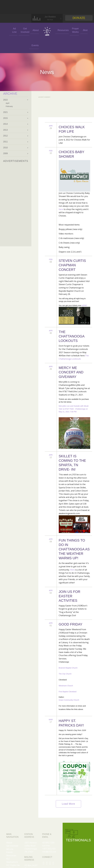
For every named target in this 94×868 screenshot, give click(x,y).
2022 (5, 100)
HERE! (84, 305)
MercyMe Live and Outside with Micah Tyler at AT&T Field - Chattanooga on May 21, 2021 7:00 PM (74, 409)
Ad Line (9, 30)
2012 (5, 136)
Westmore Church (66, 686)
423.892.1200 (48, 843)
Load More (69, 804)
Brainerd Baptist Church (68, 668)
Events (31, 45)
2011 (5, 142)
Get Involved (20, 30)
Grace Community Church (69, 700)
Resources (11, 855)
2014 (5, 124)
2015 (5, 118)
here (61, 209)
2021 (5, 112)
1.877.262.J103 (49, 849)
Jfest (55, 45)
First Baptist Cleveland (68, 692)
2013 (5, 130)
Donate (79, 18)
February (9, 106)
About (32, 30)
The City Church (65, 674)
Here (72, 570)
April (7, 103)
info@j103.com (49, 852)
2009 (5, 153)
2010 (5, 148)
